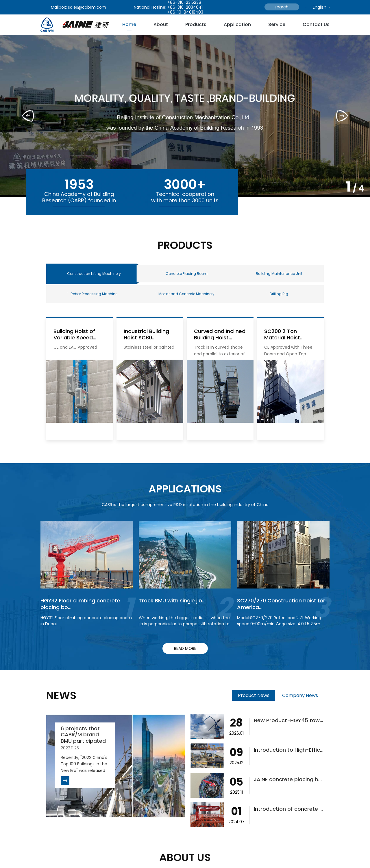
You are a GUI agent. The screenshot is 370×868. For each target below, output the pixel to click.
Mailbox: (59, 7)
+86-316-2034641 (185, 7)
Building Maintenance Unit (277, 274)
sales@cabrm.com (87, 7)
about (161, 24)
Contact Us (316, 24)
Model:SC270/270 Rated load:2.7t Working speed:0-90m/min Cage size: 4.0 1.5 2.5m (279, 621)
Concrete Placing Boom (185, 274)
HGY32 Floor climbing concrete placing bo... (80, 604)
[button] (342, 116)
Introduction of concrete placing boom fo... (310, 809)
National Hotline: (150, 7)
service (277, 24)
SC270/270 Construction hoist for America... (281, 604)
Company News (300, 695)
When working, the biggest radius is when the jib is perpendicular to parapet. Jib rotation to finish (184, 624)
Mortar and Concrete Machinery (185, 294)
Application (237, 24)
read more (185, 648)
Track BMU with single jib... (172, 601)
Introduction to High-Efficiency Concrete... (308, 750)
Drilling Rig (277, 294)
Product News (254, 695)
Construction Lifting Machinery (94, 274)
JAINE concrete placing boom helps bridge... (311, 779)
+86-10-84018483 (185, 12)
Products (196, 24)
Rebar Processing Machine (92, 294)
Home (129, 24)
